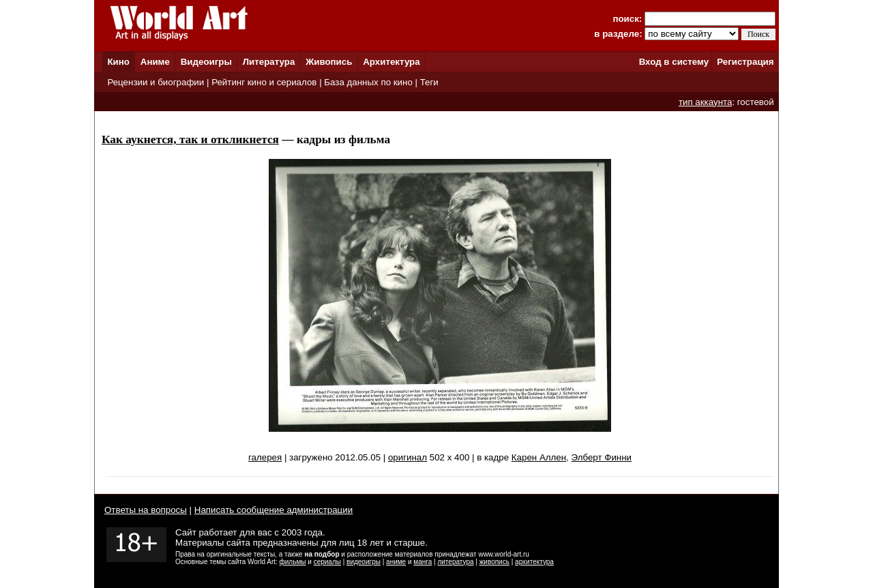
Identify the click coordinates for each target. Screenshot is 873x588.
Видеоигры (206, 62)
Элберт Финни (602, 457)
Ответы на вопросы (146, 510)
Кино (118, 62)
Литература (269, 62)
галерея (265, 457)
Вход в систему (674, 62)
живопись (494, 562)
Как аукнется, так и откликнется (190, 139)
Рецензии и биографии (156, 82)
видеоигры (364, 562)
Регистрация (745, 62)
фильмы (293, 562)
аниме (396, 562)
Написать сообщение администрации (273, 510)
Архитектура (391, 62)
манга (423, 562)
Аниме (155, 62)
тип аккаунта (706, 102)
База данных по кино (368, 82)
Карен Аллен (539, 457)
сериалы (327, 562)
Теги (429, 82)
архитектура (534, 562)
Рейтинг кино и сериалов (264, 82)
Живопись (329, 62)
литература (455, 562)
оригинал (408, 457)
